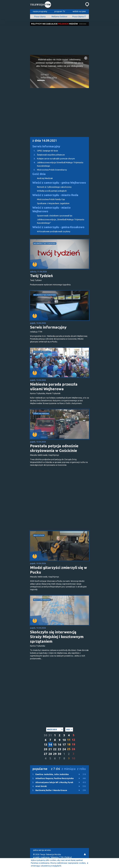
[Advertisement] (59, 39)
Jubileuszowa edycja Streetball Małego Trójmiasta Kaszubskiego (57, 164)
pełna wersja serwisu (42, 850)
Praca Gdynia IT (79, 17)
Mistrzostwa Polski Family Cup (51, 199)
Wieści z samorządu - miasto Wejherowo (52, 209)
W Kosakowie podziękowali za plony (54, 231)
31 (50, 735)
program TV (60, 11)
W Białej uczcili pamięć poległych (52, 191)
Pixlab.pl (68, 857)
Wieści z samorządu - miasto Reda (55, 195)
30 (46, 735)
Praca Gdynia (40, 17)
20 (46, 749)
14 (50, 745)
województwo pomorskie (45, 243)
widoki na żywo (79, 11)
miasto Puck (39, 535)
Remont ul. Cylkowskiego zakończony (54, 187)
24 (64, 749)
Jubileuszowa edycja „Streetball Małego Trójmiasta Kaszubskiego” (61, 221)
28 (50, 754)
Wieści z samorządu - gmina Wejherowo (59, 183)
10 (64, 740)
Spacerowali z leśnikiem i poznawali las (55, 216)
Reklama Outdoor (59, 17)
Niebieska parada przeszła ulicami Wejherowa (54, 387)
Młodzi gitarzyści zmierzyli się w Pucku (58, 570)
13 (46, 745)
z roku (81, 769)
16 (59, 745)
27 (46, 754)
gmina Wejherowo (41, 414)
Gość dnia (39, 174)
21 (50, 749)
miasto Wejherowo (42, 352)
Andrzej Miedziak (45, 178)
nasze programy (40, 11)
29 (55, 754)
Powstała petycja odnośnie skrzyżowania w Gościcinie (54, 448)
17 (64, 745)
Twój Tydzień (41, 276)
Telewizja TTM (57, 857)
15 (55, 745)
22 (55, 749)
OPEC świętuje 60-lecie (44, 151)
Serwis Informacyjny (46, 146)
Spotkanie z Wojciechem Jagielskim (53, 203)
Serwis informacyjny (48, 327)
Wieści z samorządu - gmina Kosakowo (58, 227)
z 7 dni (55, 769)
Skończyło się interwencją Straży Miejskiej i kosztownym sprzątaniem (57, 637)
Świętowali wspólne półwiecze (47, 155)
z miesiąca (68, 769)
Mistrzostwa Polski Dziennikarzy (48, 170)
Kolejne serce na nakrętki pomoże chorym (52, 159)
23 (59, 749)
